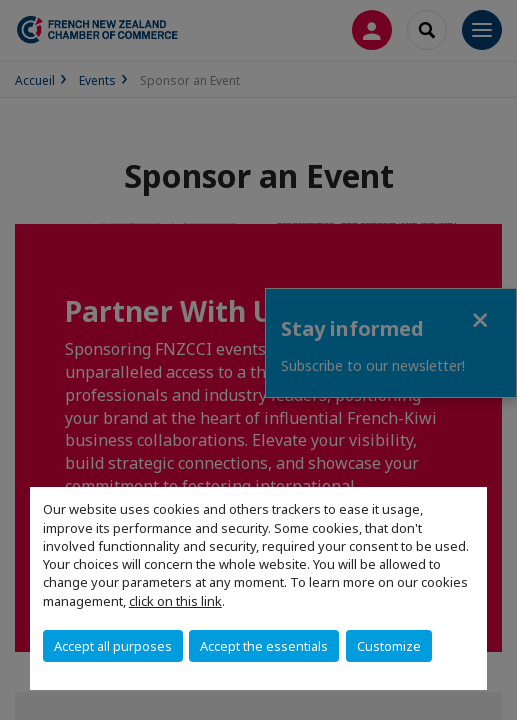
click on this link (175, 601)
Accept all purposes (113, 646)
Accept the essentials (264, 646)
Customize (389, 646)
